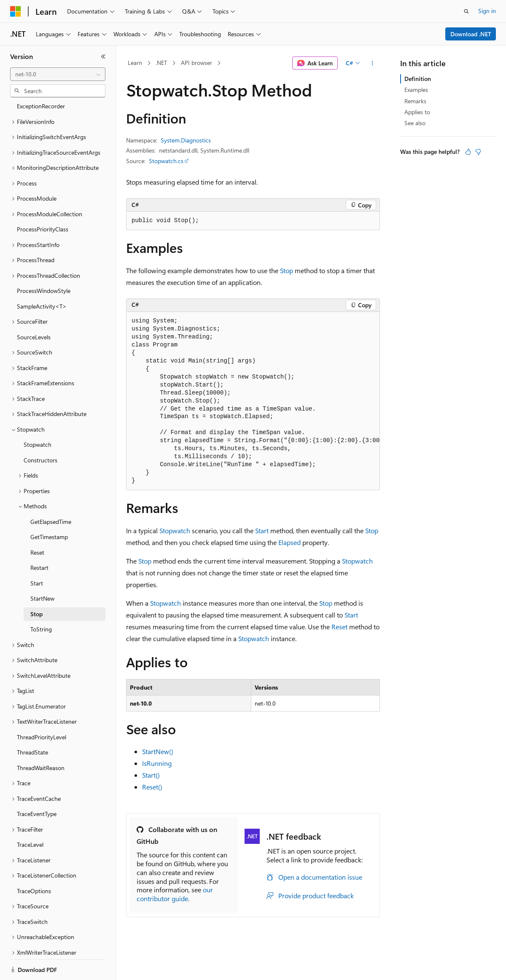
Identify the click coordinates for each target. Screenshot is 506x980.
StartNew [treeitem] (42, 569)
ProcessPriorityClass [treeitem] (43, 200)
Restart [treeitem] (39, 538)
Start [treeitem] (37, 554)
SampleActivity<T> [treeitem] (42, 277)
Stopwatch (175, 530)
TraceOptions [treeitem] (34, 862)
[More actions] (373, 63)
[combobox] (58, 74)
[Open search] (466, 11)
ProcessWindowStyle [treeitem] (44, 262)
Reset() (152, 787)
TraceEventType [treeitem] (37, 785)
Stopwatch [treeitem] (38, 415)
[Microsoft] (16, 11)
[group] (253, 401)
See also (415, 123)
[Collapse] (103, 56)
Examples (416, 90)
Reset (339, 627)
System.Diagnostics (186, 140)
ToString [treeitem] (41, 600)
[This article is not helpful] (478, 152)
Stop (287, 270)
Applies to (417, 112)
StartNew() (158, 751)
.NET (161, 63)
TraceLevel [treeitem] (30, 815)
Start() (151, 775)
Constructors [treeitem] (40, 431)
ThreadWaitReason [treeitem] (41, 739)
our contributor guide (175, 894)
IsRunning (157, 763)
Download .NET (471, 34)
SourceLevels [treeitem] (34, 308)
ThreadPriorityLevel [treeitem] (42, 708)
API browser (196, 63)
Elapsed (289, 542)
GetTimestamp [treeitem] (49, 508)
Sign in (487, 11)
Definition (418, 79)
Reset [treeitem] (37, 523)
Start (262, 530)
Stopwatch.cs (166, 161)
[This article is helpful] (468, 152)
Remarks (415, 101)
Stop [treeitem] (36, 585)
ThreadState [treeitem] (32, 723)
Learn (135, 63)
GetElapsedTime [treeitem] (51, 493)
